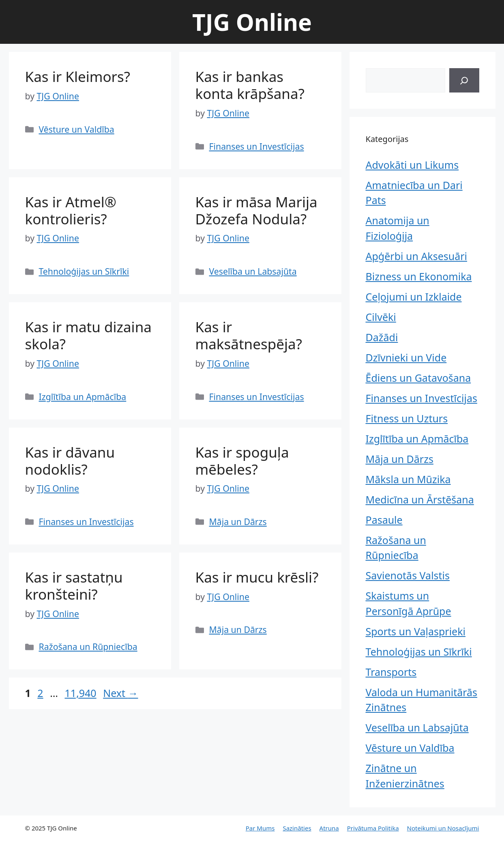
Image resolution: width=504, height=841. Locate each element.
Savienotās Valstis (408, 575)
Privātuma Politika (373, 828)
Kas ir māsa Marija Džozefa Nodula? (256, 210)
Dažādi (382, 337)
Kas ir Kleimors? (78, 76)
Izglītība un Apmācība (83, 397)
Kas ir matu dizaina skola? (88, 335)
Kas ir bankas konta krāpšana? (250, 85)
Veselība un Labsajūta (253, 271)
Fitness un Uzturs (407, 418)
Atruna (329, 828)
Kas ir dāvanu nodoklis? (70, 461)
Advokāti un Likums (412, 165)
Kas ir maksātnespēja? (249, 335)
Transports (391, 672)
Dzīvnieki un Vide (406, 357)
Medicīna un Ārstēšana (420, 499)
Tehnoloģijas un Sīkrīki (84, 271)
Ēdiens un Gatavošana (418, 378)
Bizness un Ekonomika (419, 276)
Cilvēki (381, 317)
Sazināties (297, 828)
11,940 (80, 693)
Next (120, 693)
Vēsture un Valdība (77, 129)
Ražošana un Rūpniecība (88, 646)
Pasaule (384, 520)
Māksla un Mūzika (408, 479)
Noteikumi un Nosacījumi (443, 828)
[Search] (464, 80)
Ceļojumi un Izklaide (414, 297)
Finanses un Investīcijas (257, 146)
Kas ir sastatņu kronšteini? (74, 586)
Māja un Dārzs (238, 522)
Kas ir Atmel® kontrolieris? (71, 210)
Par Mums (260, 828)
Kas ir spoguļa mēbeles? (242, 461)
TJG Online (252, 22)
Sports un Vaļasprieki (416, 631)
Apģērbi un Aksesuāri (417, 256)
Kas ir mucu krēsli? (257, 577)
